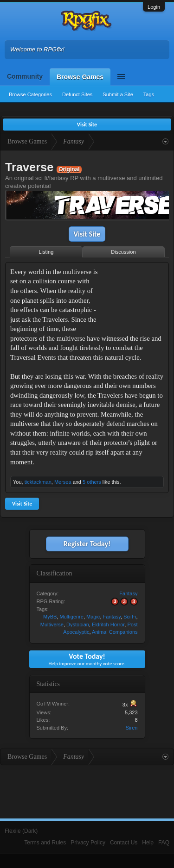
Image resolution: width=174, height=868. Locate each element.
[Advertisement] (135, 296)
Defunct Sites (77, 94)
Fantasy (128, 593)
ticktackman (38, 482)
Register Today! (87, 544)
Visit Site (87, 234)
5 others (92, 482)
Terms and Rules (45, 843)
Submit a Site (118, 94)
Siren (132, 728)
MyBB (50, 617)
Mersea (63, 482)
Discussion (123, 252)
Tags (149, 94)
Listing (46, 252)
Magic (93, 617)
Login (154, 7)
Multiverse (52, 624)
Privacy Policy (88, 843)
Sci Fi (130, 617)
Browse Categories (30, 94)
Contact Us (124, 843)
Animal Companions (115, 632)
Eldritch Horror (108, 624)
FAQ (164, 843)
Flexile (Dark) (21, 831)
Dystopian (78, 624)
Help (148, 843)
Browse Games (80, 77)
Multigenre (72, 617)
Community (25, 76)
